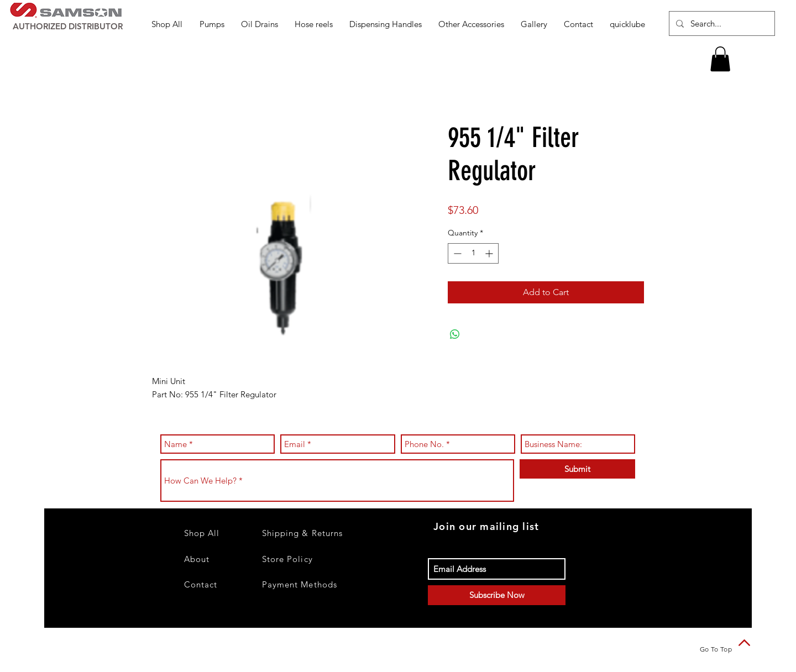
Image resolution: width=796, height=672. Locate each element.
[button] (212, 24)
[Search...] (721, 23)
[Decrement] (456, 253)
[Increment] (490, 253)
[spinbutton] (473, 253)
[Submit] (577, 469)
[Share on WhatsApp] (455, 334)
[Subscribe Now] (497, 595)
